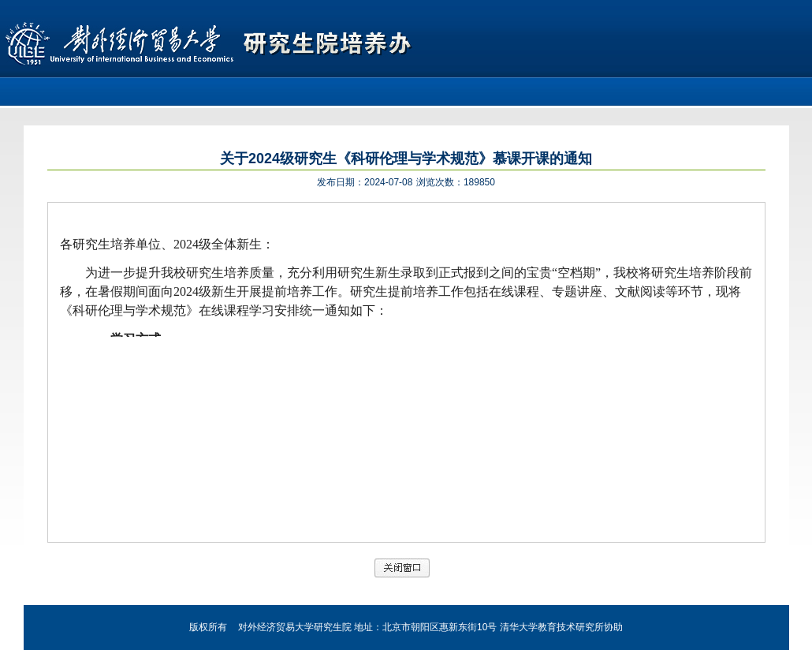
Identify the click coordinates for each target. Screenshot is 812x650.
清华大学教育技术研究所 (552, 627)
